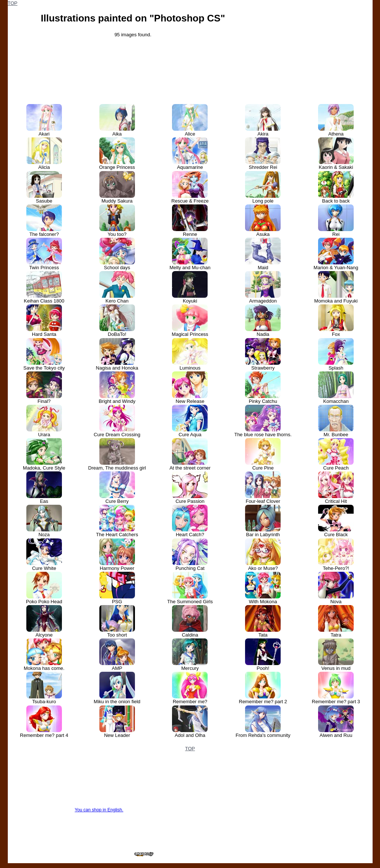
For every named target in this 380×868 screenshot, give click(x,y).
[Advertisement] (317, 46)
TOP (13, 3)
